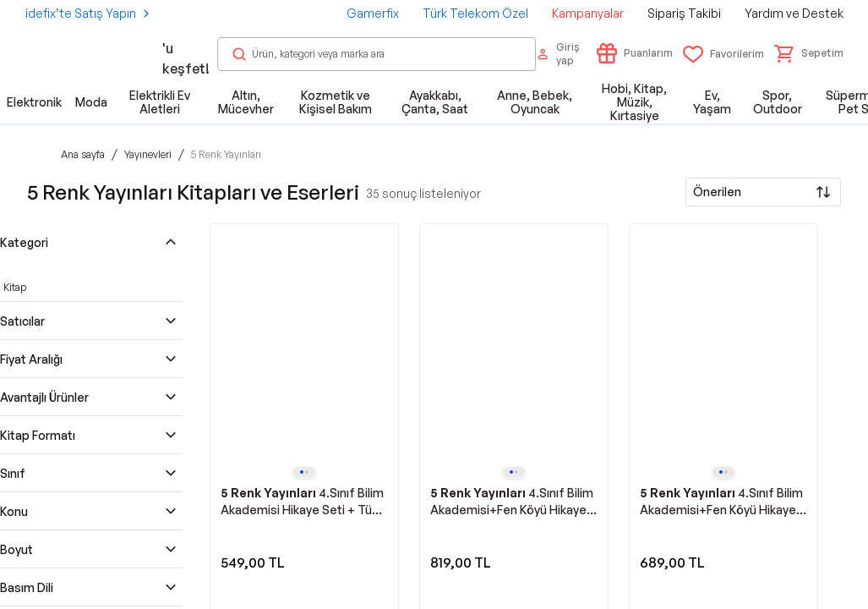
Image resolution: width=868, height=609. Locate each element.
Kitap (15, 287)
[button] (809, 53)
